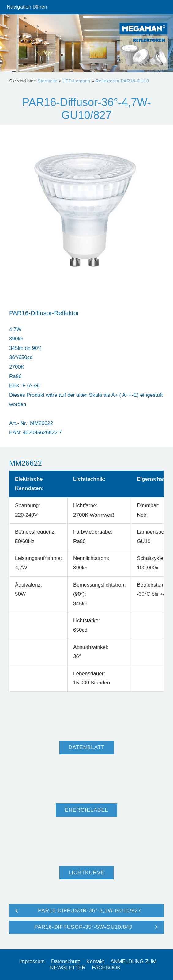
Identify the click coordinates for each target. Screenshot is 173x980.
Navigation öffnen (27, 7)
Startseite (48, 81)
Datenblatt (87, 747)
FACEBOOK (106, 968)
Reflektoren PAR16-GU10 (122, 81)
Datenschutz (66, 961)
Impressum (32, 961)
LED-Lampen (76, 81)
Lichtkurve (86, 873)
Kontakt (95, 961)
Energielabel (86, 810)
